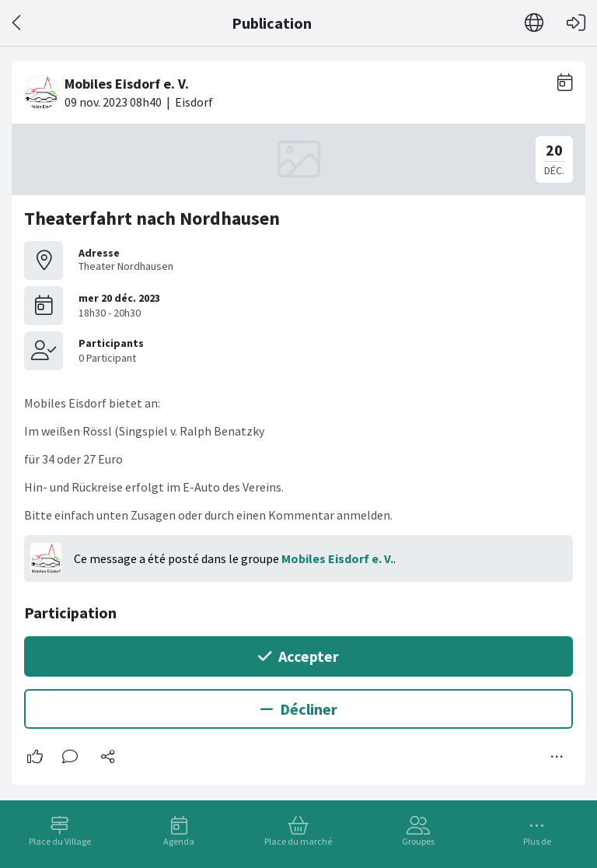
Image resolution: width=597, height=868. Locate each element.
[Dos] (17, 23)
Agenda (179, 841)
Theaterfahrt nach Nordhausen (152, 218)
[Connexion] (576, 23)
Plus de (537, 841)
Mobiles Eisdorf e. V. (337, 558)
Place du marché (298, 841)
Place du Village (60, 841)
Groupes (418, 841)
